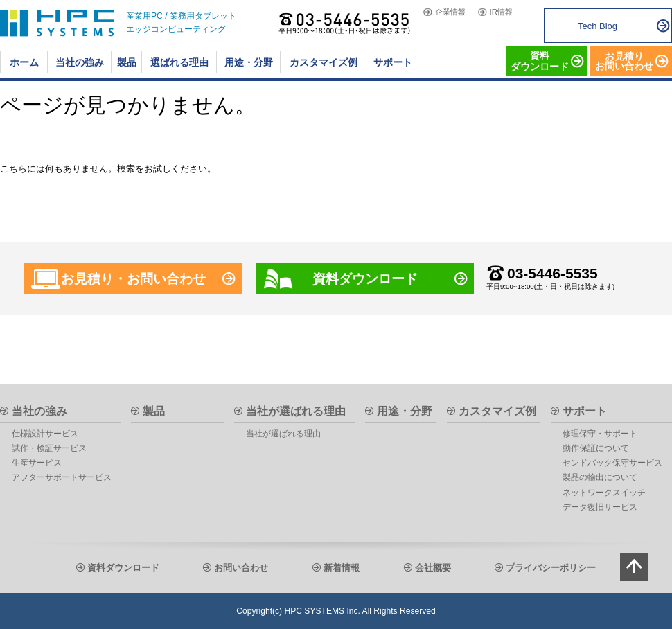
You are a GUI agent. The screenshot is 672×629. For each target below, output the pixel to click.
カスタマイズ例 (497, 411)
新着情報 (342, 568)
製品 (154, 411)
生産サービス (37, 463)
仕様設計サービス (45, 434)
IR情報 (501, 12)
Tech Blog (598, 26)
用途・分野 (405, 411)
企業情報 (450, 12)
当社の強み (39, 411)
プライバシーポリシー (551, 568)
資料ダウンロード (365, 279)
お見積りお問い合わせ (624, 61)
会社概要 (433, 568)
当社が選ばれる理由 (296, 411)
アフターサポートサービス (62, 477)
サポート (585, 411)
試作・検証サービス (49, 448)
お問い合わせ (241, 568)
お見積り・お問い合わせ (133, 279)
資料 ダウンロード (540, 61)
